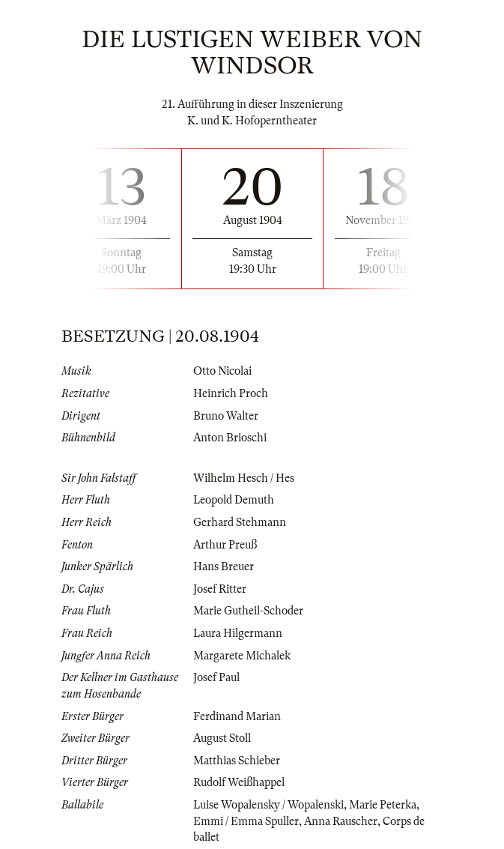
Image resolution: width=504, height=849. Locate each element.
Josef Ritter (220, 589)
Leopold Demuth (234, 500)
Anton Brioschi (230, 438)
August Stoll (222, 738)
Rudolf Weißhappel (239, 782)
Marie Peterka (383, 805)
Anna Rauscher (341, 821)
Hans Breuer (224, 566)
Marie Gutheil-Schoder (248, 611)
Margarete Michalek (242, 656)
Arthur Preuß (225, 545)
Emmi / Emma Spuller (246, 821)
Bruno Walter (226, 416)
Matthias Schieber (237, 761)
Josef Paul (216, 677)
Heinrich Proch (231, 393)
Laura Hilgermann (238, 633)
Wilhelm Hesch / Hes (244, 478)
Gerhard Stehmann (240, 522)
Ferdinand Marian (237, 716)
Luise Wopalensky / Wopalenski (268, 805)
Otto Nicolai (222, 371)
